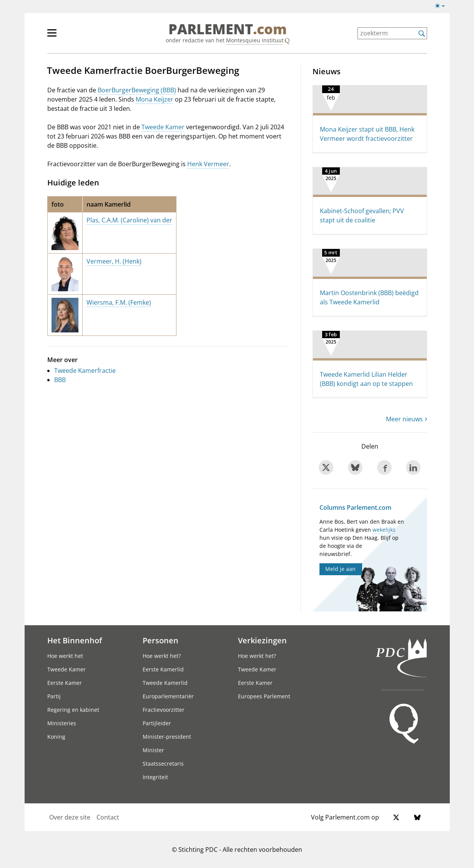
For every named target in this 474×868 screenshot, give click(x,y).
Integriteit (155, 777)
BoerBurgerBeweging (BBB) (137, 90)
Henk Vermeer (208, 164)
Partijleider (157, 723)
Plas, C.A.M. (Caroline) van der (129, 220)
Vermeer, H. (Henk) (114, 261)
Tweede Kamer (163, 127)
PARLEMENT (228, 29)
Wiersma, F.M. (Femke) (119, 302)
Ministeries (62, 723)
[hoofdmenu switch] (52, 36)
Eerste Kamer (65, 683)
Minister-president (167, 737)
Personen (160, 640)
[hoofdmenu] (77, 36)
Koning (56, 737)
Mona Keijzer (155, 99)
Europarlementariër (168, 696)
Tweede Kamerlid (165, 683)
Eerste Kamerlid (163, 669)
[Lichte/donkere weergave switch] (442, 6)
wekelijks (384, 530)
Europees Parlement (264, 696)
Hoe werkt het (65, 656)
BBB (60, 380)
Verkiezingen (262, 640)
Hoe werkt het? (162, 656)
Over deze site (70, 817)
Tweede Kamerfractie (85, 371)
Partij (54, 696)
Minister (153, 750)
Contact (108, 817)
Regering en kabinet (73, 710)
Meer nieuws (404, 419)
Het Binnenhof (75, 640)
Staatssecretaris (163, 764)
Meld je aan (340, 569)
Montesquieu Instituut (255, 40)
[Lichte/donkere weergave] (442, 7)
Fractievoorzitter (164, 710)
